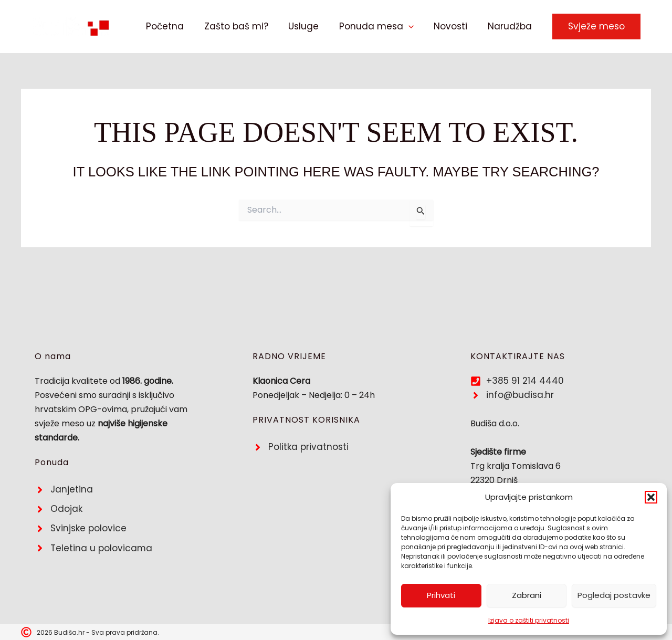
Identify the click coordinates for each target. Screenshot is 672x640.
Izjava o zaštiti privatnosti (529, 620)
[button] (651, 497)
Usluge (312, 26)
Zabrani (527, 595)
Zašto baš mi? (247, 26)
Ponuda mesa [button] (382, 26)
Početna (178, 26)
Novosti (454, 26)
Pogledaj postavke (614, 595)
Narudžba (511, 26)
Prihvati (441, 595)
